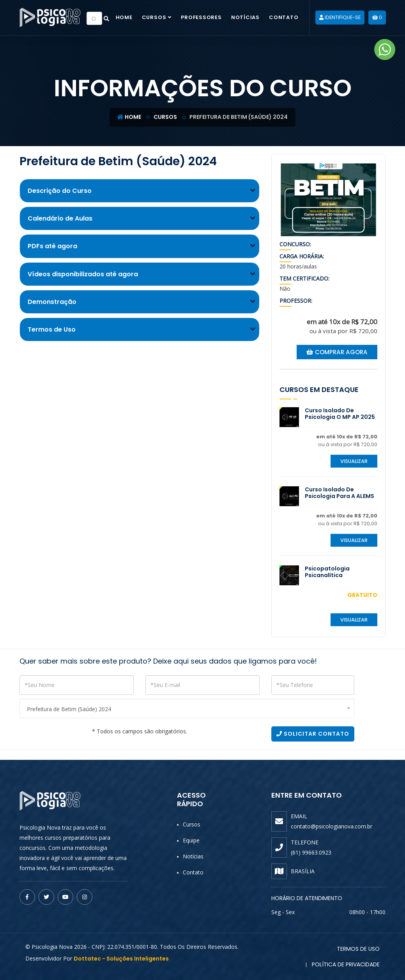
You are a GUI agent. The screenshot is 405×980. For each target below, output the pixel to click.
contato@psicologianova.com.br (332, 826)
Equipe (191, 840)
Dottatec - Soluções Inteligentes (121, 959)
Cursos (154, 17)
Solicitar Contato (313, 734)
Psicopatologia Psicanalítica (327, 572)
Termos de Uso (52, 329)
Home (124, 17)
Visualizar (354, 461)
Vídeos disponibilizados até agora (83, 274)
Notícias (245, 17)
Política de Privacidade (346, 964)
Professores (201, 17)
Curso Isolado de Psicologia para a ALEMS (340, 493)
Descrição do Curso (60, 191)
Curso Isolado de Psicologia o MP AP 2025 (340, 414)
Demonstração (52, 302)
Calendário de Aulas (60, 218)
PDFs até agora (52, 246)
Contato (284, 17)
